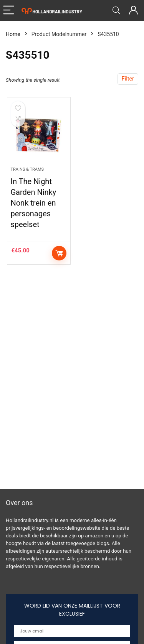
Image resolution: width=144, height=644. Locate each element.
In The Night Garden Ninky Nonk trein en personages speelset (33, 203)
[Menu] (9, 11)
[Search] (116, 11)
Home (13, 34)
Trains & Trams (27, 169)
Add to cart (59, 253)
